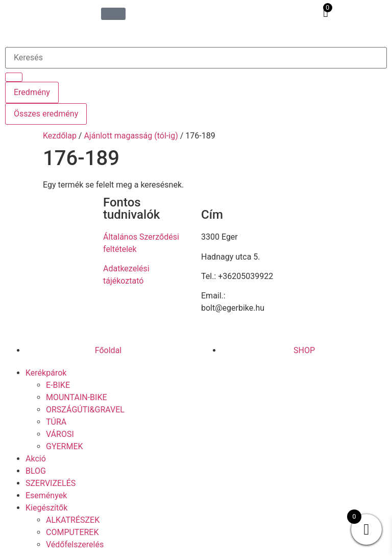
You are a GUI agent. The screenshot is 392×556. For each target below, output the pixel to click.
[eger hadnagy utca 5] (343, 263)
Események (46, 495)
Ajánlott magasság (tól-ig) (131, 136)
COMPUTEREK (72, 532)
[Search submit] (14, 77)
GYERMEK (65, 446)
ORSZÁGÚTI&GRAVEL (85, 410)
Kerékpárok (46, 373)
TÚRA (56, 422)
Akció (36, 459)
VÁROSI (60, 434)
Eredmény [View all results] (32, 92)
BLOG (36, 471)
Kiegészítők (46, 508)
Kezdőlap (60, 136)
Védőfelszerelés (75, 545)
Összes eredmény (46, 114)
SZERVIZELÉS (51, 483)
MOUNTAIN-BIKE (77, 397)
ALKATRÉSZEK (73, 520)
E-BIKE (58, 385)
